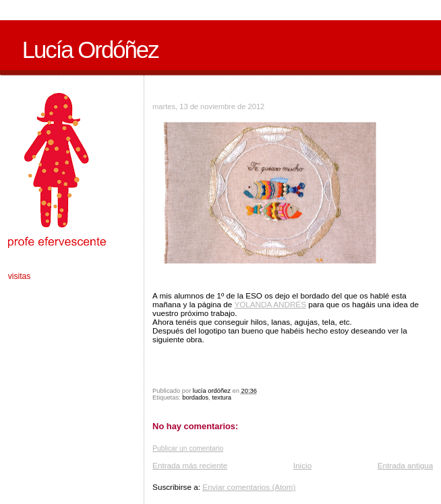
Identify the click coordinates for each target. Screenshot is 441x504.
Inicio (302, 465)
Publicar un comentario (188, 448)
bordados (195, 398)
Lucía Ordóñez (90, 50)
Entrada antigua (406, 465)
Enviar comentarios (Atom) (249, 487)
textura (222, 398)
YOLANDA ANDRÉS (270, 304)
